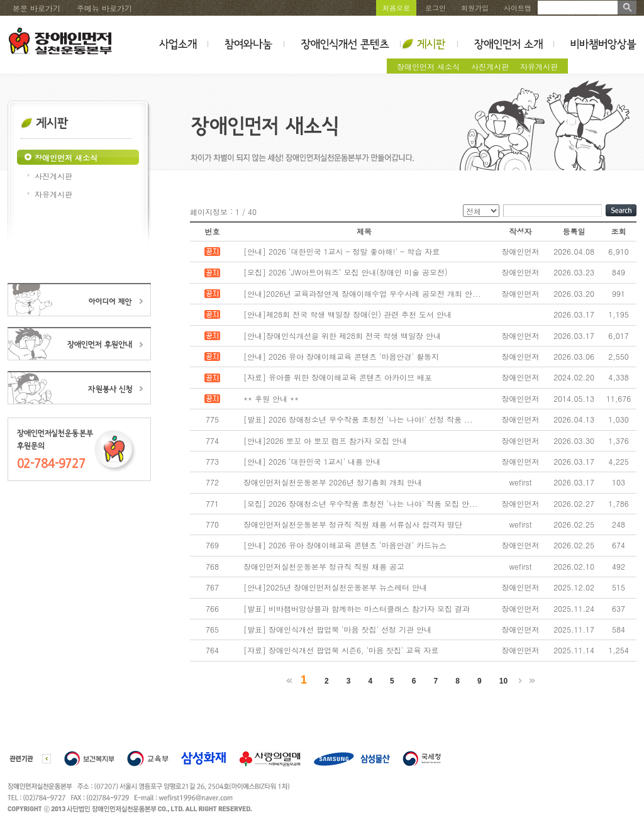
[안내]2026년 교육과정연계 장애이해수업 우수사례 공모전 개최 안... (362, 293)
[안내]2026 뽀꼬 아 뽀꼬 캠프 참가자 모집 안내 (325, 440)
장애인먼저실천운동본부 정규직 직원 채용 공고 (324, 566)
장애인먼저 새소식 (428, 66)
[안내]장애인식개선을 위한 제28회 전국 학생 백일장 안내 (342, 335)
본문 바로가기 (36, 8)
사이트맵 (518, 8)
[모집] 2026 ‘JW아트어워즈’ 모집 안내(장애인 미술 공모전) (346, 272)
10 (503, 681)
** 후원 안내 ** (271, 398)
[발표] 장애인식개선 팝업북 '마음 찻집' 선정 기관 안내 (337, 629)
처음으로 (396, 8)
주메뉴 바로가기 (104, 8)
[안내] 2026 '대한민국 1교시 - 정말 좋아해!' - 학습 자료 (341, 251)
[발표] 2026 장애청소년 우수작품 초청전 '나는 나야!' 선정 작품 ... (358, 419)
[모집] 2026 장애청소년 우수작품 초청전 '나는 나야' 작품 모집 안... (361, 503)
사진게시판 (490, 66)
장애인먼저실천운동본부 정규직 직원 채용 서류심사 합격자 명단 (353, 524)
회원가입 (475, 8)
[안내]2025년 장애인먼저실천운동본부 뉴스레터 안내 (335, 587)
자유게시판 (539, 66)
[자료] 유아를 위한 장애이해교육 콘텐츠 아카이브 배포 (338, 377)
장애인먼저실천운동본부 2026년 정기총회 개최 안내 (333, 482)
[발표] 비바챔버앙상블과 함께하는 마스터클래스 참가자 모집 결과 (357, 608)
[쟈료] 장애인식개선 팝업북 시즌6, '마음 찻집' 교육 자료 (341, 650)
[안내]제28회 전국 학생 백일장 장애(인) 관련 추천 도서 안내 (347, 314)
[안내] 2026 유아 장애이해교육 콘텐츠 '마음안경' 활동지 (341, 356)
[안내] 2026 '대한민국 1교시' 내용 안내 (312, 461)
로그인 (436, 8)
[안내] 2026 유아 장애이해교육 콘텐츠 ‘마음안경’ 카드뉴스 (345, 545)
